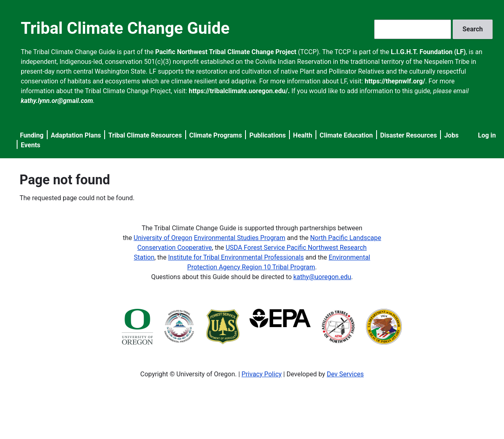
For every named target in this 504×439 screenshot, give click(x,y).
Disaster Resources (409, 135)
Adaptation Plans (76, 135)
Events (31, 145)
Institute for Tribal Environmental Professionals (236, 257)
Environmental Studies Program (239, 238)
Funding (32, 135)
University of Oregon (163, 238)
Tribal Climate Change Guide (125, 28)
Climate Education (346, 135)
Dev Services (345, 374)
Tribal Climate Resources (145, 135)
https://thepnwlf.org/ (395, 81)
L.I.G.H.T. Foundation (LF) (428, 52)
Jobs (451, 135)
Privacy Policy (262, 374)
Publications (267, 135)
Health (303, 135)
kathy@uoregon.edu (322, 277)
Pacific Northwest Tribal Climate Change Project (226, 52)
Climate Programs (216, 135)
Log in (487, 135)
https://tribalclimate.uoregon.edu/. (239, 91)
